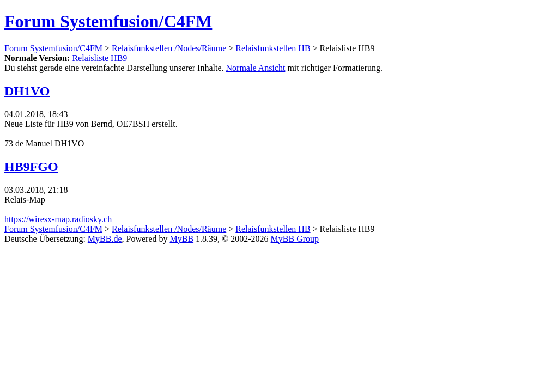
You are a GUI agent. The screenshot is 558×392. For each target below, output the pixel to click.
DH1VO (27, 91)
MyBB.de (105, 239)
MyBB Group (295, 239)
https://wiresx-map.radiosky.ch (58, 219)
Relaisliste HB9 (99, 58)
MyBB (182, 239)
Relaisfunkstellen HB (273, 48)
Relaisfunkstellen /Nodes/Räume (169, 48)
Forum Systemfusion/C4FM (108, 21)
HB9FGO (31, 167)
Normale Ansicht (256, 68)
